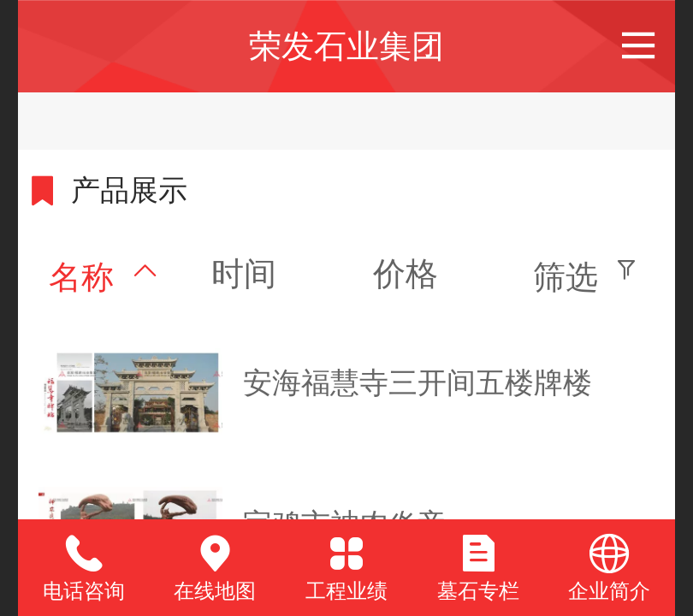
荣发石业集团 (346, 46)
